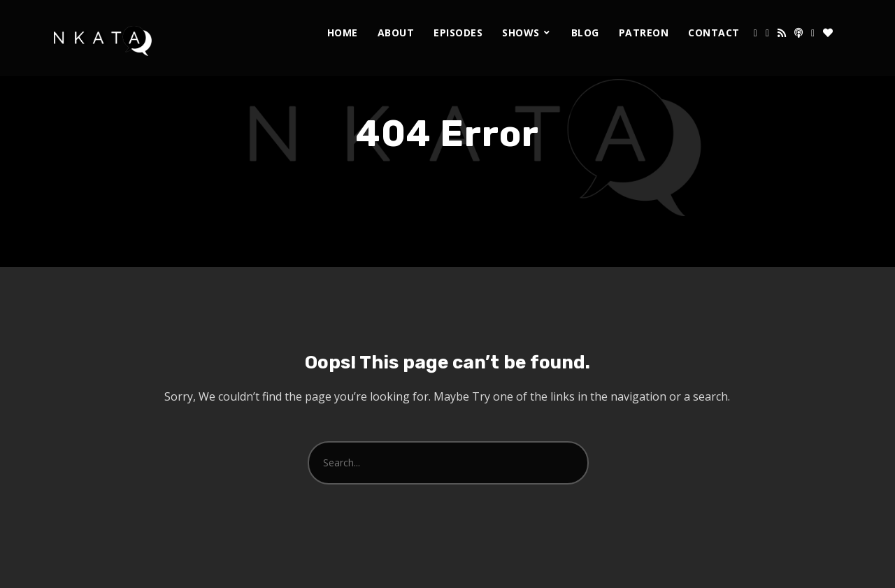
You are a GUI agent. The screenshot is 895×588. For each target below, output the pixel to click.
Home (343, 33)
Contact (714, 33)
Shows (521, 33)
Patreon (644, 33)
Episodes (458, 33)
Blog (585, 33)
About (396, 33)
